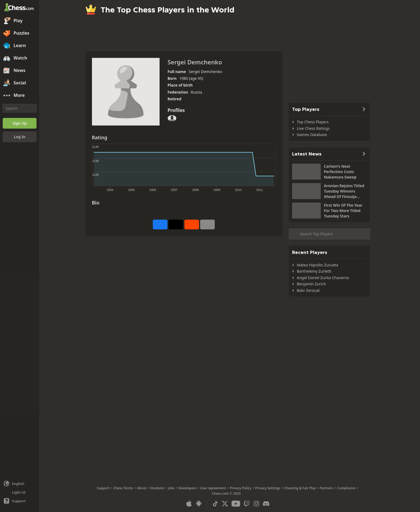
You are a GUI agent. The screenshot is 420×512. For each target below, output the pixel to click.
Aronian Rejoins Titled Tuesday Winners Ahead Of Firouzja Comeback (344, 191)
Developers (187, 488)
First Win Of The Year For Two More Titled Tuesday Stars (343, 211)
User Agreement (213, 488)
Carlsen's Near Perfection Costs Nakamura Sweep (340, 172)
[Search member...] (329, 234)
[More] (20, 95)
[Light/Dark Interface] (20, 492)
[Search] (20, 108)
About (142, 488)
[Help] (20, 501)
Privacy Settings (268, 488)
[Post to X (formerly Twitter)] (176, 224)
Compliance (346, 488)
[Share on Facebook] (160, 224)
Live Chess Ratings (313, 128)
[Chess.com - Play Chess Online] (20, 8)
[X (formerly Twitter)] (225, 504)
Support (103, 488)
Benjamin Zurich (312, 284)
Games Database (312, 135)
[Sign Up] (20, 123)
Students (157, 488)
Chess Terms (123, 488)
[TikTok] (215, 504)
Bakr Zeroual (308, 290)
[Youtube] (236, 504)
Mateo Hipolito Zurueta (318, 265)
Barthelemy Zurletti (314, 271)
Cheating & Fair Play (300, 488)
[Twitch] (247, 504)
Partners (326, 488)
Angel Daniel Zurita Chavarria (323, 278)
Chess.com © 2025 (226, 493)
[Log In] (20, 137)
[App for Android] (199, 504)
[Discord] (266, 504)
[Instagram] (256, 504)
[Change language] (20, 484)
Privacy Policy (241, 488)
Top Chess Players (313, 122)
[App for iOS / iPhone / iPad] (189, 504)
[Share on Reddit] (192, 224)
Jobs (172, 488)
